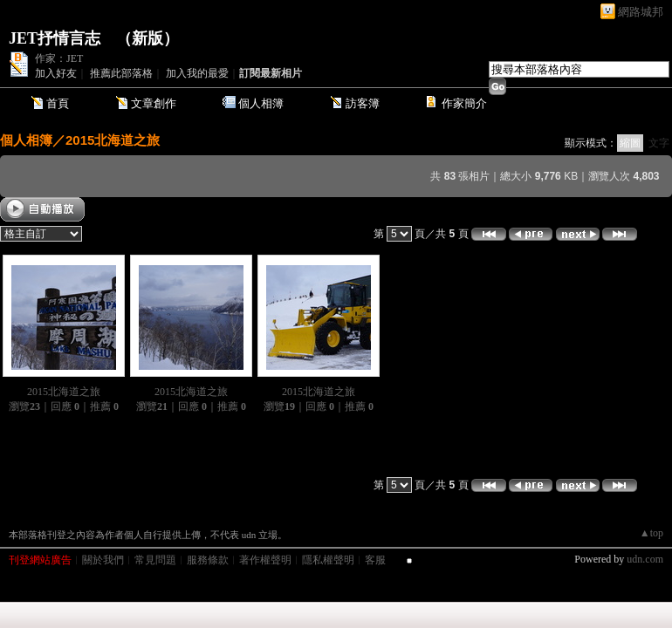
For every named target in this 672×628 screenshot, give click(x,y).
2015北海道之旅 (113, 140)
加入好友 (56, 73)
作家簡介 (464, 103)
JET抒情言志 (55, 38)
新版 (147, 38)
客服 (375, 560)
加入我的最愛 (197, 73)
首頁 (58, 103)
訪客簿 (363, 103)
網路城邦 (641, 12)
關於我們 (103, 560)
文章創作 (154, 103)
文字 (659, 143)
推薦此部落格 (121, 73)
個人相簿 (261, 103)
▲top (651, 533)
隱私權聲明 (328, 560)
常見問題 (155, 560)
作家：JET (59, 58)
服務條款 (208, 560)
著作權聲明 (265, 560)
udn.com (645, 559)
